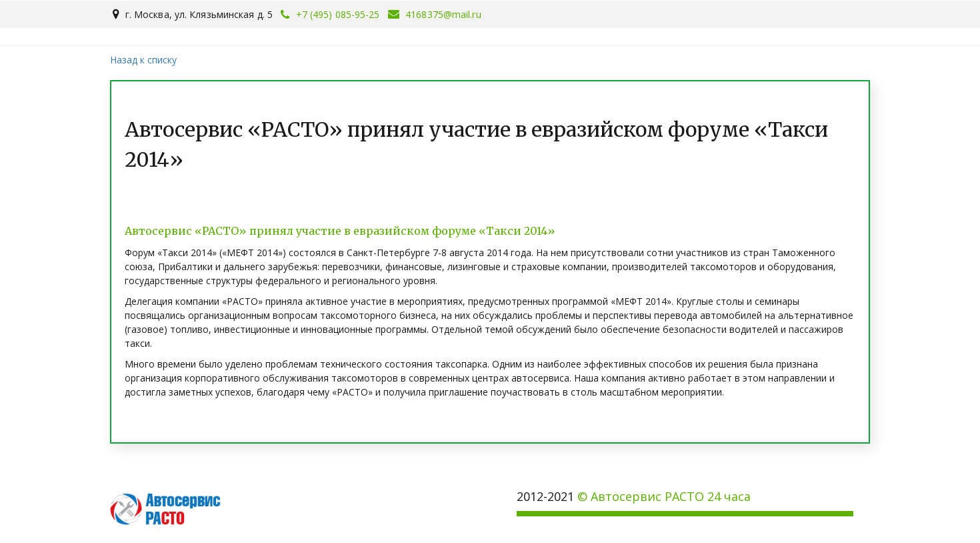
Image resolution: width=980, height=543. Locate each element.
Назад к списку (143, 60)
